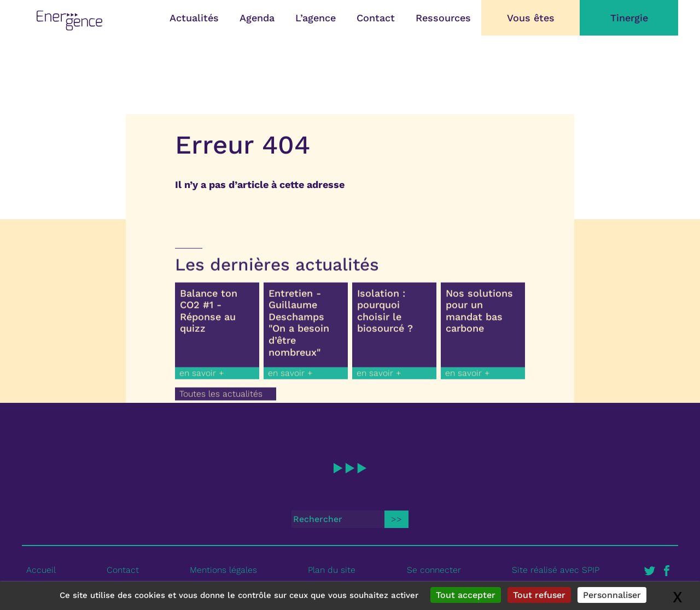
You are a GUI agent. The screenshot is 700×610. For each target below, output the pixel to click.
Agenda (257, 18)
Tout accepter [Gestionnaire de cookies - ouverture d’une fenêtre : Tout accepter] (466, 595)
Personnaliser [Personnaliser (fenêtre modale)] (612, 595)
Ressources (443, 18)
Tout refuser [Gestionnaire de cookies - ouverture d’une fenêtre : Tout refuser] (539, 595)
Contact (376, 18)
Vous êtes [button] (531, 18)
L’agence (316, 18)
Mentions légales (223, 570)
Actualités (194, 18)
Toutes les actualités (221, 398)
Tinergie (629, 18)
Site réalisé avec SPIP (556, 570)
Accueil (41, 570)
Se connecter (434, 570)
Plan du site (332, 570)
